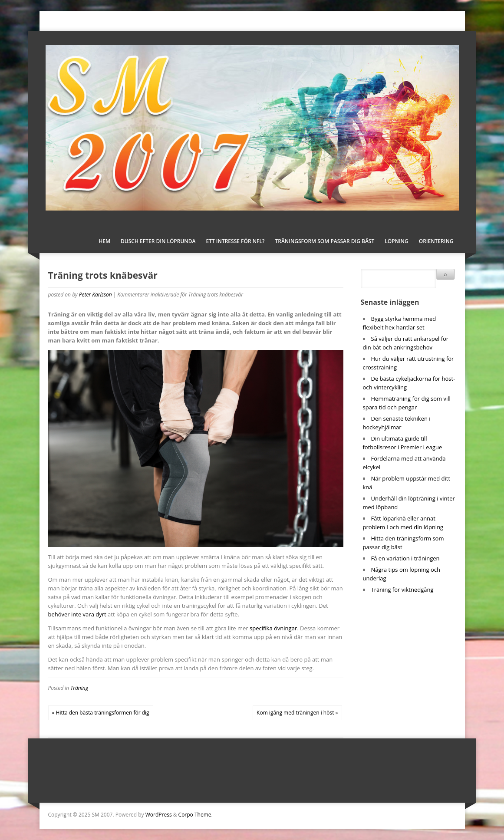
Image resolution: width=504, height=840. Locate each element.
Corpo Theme (195, 815)
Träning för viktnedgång (402, 590)
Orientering (436, 241)
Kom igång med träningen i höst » (297, 713)
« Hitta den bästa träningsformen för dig (101, 713)
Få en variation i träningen (405, 558)
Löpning (397, 241)
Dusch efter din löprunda (158, 241)
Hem (104, 241)
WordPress (159, 815)
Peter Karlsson (96, 295)
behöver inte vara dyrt (77, 614)
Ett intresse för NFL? (235, 241)
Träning (79, 688)
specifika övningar (273, 628)
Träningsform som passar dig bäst (324, 241)
